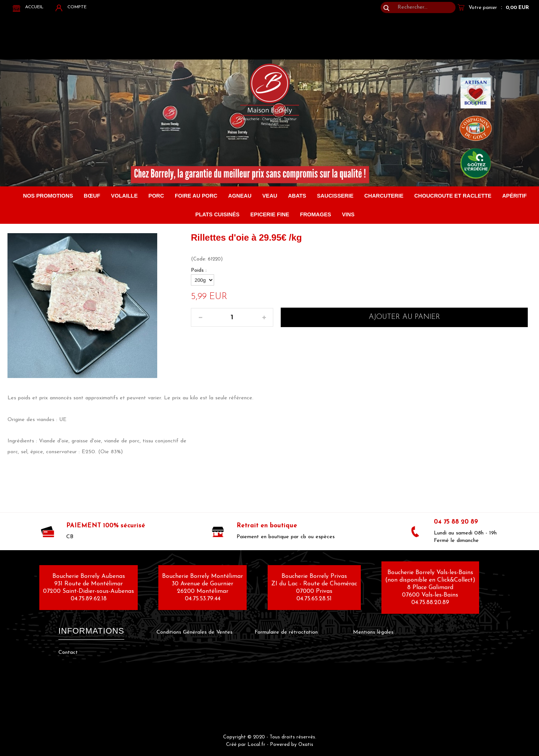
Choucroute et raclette (453, 196)
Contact (68, 653)
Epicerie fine (270, 214)
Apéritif (515, 196)
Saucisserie (335, 196)
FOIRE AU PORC (196, 196)
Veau (270, 196)
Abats (297, 196)
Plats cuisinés (217, 214)
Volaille (124, 196)
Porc (156, 196)
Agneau (240, 196)
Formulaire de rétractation (286, 632)
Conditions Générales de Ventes (194, 632)
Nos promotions (48, 196)
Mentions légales (373, 632)
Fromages (315, 214)
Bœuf (92, 196)
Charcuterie (384, 196)
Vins (348, 214)
